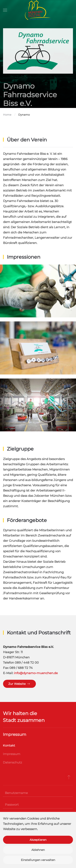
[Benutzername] (37, 793)
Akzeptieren (38, 840)
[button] (5, 10)
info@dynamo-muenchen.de (36, 673)
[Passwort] (37, 805)
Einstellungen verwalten (38, 860)
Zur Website (19, 684)
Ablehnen (38, 850)
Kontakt (9, 745)
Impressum (11, 754)
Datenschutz (12, 762)
